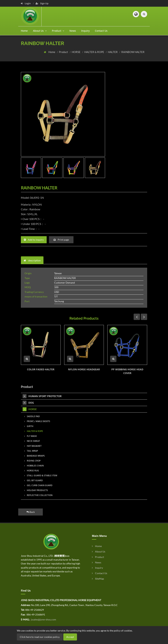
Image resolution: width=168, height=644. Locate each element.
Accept (70, 637)
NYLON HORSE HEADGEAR (84, 369)
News (73, 31)
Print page (61, 240)
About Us (99, 552)
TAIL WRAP (31, 451)
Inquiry (85, 31)
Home (24, 31)
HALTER (113, 52)
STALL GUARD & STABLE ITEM (41, 475)
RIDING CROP (32, 461)
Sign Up (42, 3)
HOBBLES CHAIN (34, 466)
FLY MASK (31, 436)
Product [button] (58, 31)
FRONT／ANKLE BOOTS (37, 421)
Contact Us (101, 31)
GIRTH (29, 426)
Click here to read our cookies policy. (40, 637)
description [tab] (32, 260)
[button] (136, 14)
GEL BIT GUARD (33, 480)
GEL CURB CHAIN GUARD (38, 485)
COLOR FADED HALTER (41, 369)
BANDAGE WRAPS (34, 456)
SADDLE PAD (32, 416)
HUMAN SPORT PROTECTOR (42, 396)
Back (31, 512)
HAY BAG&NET (33, 446)
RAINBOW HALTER (133, 52)
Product (64, 52)
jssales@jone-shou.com (43, 619)
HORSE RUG (32, 471)
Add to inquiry (34, 240)
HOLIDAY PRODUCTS (36, 490)
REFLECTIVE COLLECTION (38, 495)
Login (26, 3)
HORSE (76, 52)
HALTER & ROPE (95, 52)
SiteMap (98, 579)
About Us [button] (40, 31)
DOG (28, 403)
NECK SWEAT (32, 441)
